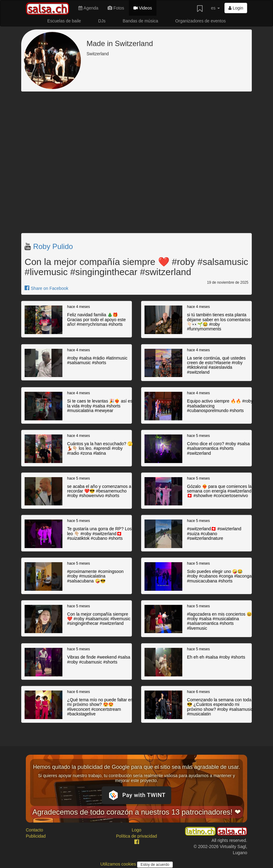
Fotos (116, 8)
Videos (143, 8)
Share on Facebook (46, 288)
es (215, 8)
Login (236, 8)
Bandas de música (140, 21)
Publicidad (36, 836)
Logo (136, 830)
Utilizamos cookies (119, 864)
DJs (102, 21)
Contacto (34, 830)
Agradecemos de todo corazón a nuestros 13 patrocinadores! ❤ (136, 812)
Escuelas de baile (64, 21)
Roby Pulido (53, 246)
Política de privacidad (136, 836)
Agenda (88, 8)
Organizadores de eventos (200, 21)
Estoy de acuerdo (155, 865)
